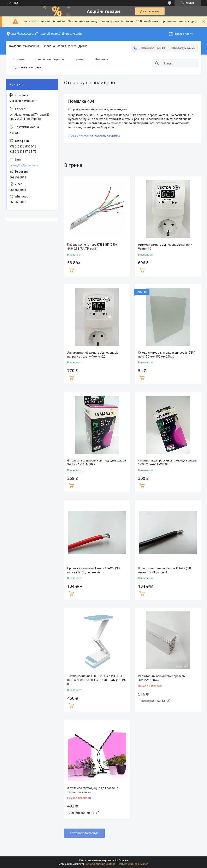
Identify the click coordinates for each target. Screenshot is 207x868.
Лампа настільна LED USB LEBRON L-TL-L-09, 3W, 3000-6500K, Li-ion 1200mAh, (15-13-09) (97, 680)
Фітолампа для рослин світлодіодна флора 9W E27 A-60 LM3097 (97, 463)
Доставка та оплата (27, 67)
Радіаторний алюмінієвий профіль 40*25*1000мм (161, 678)
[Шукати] (157, 64)
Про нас (80, 59)
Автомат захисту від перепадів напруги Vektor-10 (165, 247)
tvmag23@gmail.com (24, 165)
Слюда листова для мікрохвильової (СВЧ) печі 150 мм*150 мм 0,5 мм (167, 355)
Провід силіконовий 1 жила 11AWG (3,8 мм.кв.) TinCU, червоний (94, 570)
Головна (19, 59)
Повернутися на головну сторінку (94, 135)
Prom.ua (123, 860)
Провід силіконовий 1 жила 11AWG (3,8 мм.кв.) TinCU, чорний (164, 570)
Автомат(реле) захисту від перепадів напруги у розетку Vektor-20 (93, 355)
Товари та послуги (48, 59)
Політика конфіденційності (133, 864)
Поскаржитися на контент (100, 864)
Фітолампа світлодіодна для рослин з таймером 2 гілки (93, 790)
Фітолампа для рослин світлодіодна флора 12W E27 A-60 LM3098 (167, 463)
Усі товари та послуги (84, 833)
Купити (71, 270)
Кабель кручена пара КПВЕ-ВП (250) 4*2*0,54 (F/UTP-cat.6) (92, 247)
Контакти (102, 59)
